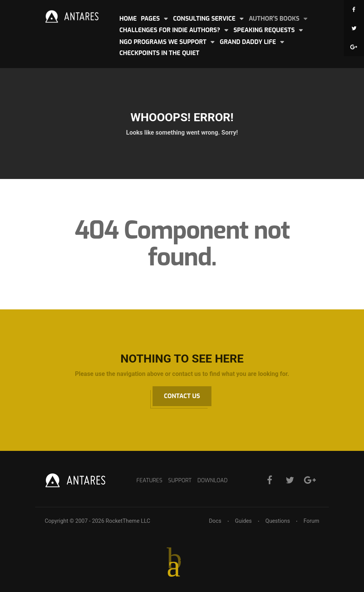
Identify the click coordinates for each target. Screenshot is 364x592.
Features (149, 481)
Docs (215, 521)
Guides (243, 521)
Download (213, 481)
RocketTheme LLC (128, 521)
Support (180, 481)
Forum (311, 521)
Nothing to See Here (182, 359)
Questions (277, 521)
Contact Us (182, 396)
